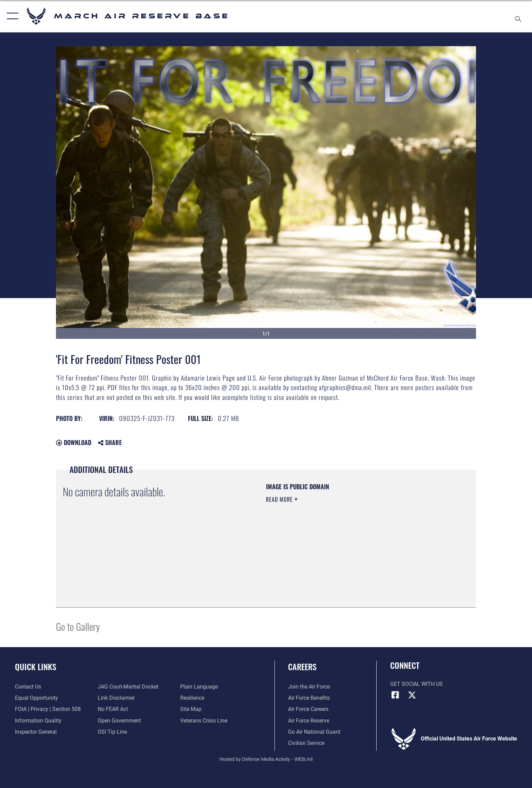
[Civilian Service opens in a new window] (306, 743)
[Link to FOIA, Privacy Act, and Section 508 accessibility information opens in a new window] (48, 709)
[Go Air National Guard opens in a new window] (314, 732)
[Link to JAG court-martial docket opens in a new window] (128, 687)
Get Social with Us (416, 684)
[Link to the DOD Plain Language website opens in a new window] (199, 687)
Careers (302, 667)
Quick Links (36, 667)
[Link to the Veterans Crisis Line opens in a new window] (204, 721)
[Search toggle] (519, 16)
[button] (11, 16)
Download (74, 442)
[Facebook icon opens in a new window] (395, 695)
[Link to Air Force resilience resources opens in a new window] (192, 698)
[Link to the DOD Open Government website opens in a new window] (119, 721)
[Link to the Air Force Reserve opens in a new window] (309, 721)
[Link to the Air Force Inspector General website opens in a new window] (36, 732)
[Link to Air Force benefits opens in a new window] (309, 698)
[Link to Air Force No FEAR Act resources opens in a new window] (113, 709)
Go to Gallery (78, 626)
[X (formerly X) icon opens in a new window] (412, 695)
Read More (280, 499)
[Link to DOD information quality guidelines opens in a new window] (38, 721)
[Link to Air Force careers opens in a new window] (308, 709)
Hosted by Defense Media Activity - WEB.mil (266, 759)
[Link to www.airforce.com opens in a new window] (309, 687)
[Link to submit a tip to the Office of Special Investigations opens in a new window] (112, 732)
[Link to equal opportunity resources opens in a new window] (36, 698)
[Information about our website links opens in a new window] (116, 698)
